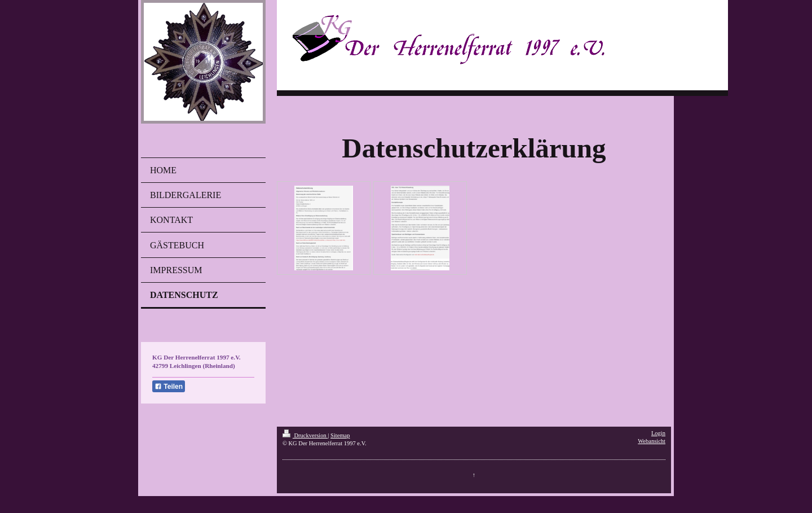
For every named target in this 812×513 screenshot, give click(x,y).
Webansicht (652, 441)
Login (658, 433)
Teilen (169, 387)
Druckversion (305, 435)
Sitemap (340, 435)
